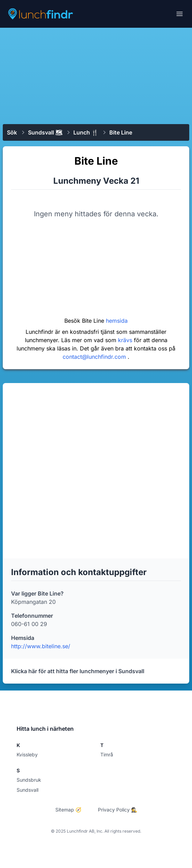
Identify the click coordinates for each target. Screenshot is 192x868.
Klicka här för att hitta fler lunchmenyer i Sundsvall (78, 671)
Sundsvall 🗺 (45, 132)
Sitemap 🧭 (68, 810)
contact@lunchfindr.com (95, 357)
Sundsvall (28, 790)
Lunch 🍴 (86, 132)
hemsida (117, 321)
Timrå (107, 754)
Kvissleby (27, 754)
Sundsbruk (29, 780)
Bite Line (121, 132)
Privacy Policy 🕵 (117, 810)
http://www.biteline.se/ (41, 646)
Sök (12, 132)
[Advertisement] (96, 75)
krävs (126, 340)
